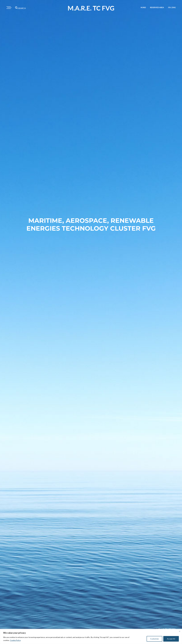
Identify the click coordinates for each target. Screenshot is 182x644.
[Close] (180, 631)
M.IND (143, 7)
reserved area (157, 7)
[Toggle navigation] (9, 8)
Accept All (171, 639)
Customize (154, 639)
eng (174, 7)
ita (169, 7)
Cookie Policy (15, 640)
